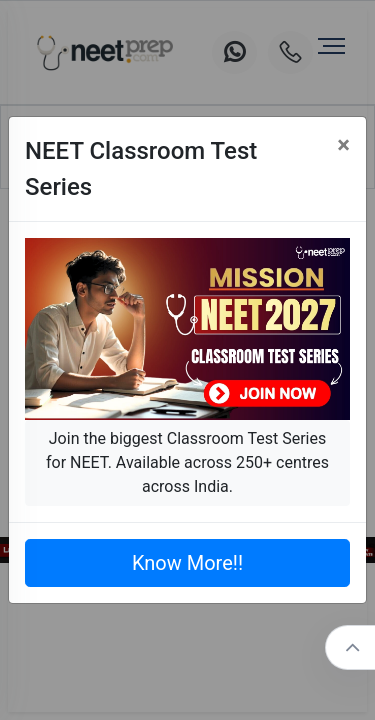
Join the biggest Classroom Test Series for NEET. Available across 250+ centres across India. (187, 462)
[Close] (343, 145)
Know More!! (187, 563)
